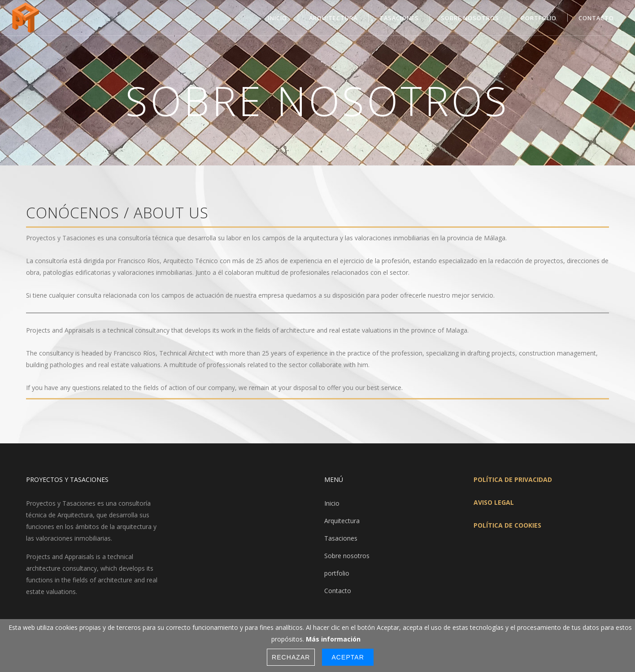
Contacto (338, 591)
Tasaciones (341, 538)
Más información (333, 639)
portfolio (337, 573)
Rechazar (291, 657)
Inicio (332, 503)
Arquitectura (342, 521)
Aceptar (348, 657)
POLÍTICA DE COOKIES (507, 525)
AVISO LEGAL (494, 502)
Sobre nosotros (347, 556)
